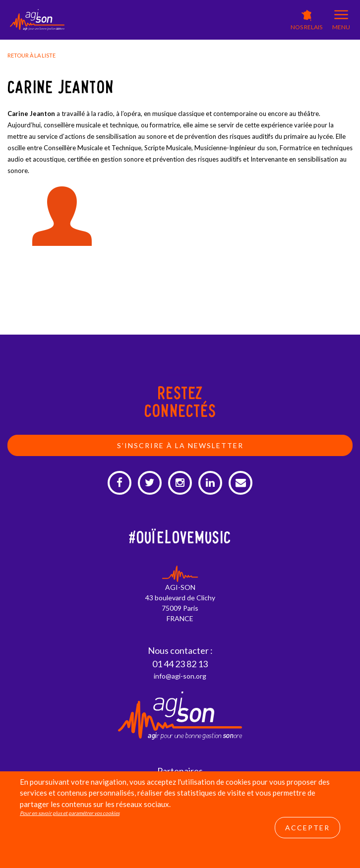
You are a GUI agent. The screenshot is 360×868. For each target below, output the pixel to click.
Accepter (307, 828)
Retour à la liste (31, 55)
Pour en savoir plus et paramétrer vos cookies (70, 813)
